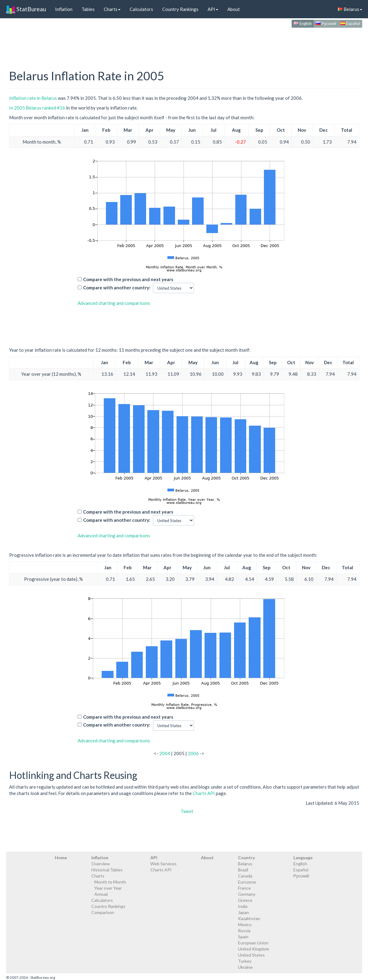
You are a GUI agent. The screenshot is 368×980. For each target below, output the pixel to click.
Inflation (64, 9)
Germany (247, 894)
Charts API (204, 793)
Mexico (245, 924)
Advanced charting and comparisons (114, 303)
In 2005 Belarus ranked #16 (37, 108)
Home (61, 858)
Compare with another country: (117, 288)
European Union (253, 943)
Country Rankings (180, 9)
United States (251, 955)
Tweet (187, 811)
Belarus (350, 9)
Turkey (245, 961)
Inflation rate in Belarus (33, 98)
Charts (112, 9)
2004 (165, 753)
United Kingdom (254, 949)
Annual (101, 894)
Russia (244, 931)
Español (350, 23)
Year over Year (108, 888)
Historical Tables (107, 870)
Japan (244, 912)
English (303, 23)
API (213, 9)
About (234, 9)
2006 (193, 753)
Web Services (163, 864)
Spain (243, 937)
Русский (326, 23)
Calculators (141, 9)
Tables (88, 9)
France (244, 888)
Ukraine (245, 967)
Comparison (103, 912)
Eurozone (247, 882)
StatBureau (26, 9)
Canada (245, 876)
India (243, 906)
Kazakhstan (249, 918)
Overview (101, 864)
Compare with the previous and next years (128, 279)
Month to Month (110, 882)
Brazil (243, 870)
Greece (245, 900)
